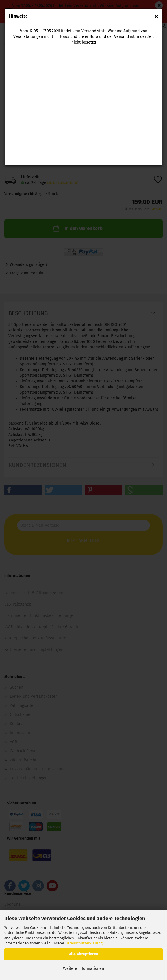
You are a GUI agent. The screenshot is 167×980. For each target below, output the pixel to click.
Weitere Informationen (83, 969)
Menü (8, 8)
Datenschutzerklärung (84, 943)
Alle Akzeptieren (84, 954)
